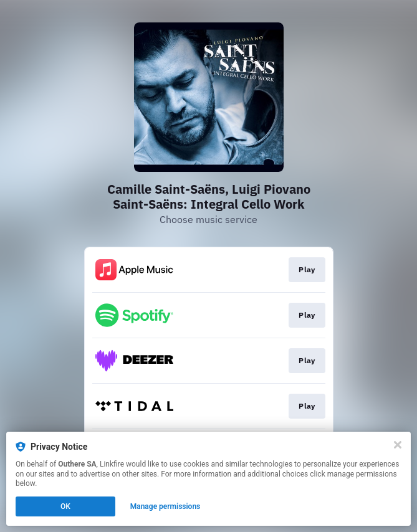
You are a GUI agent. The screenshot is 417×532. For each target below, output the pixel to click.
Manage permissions (165, 506)
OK (65, 506)
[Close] (398, 445)
